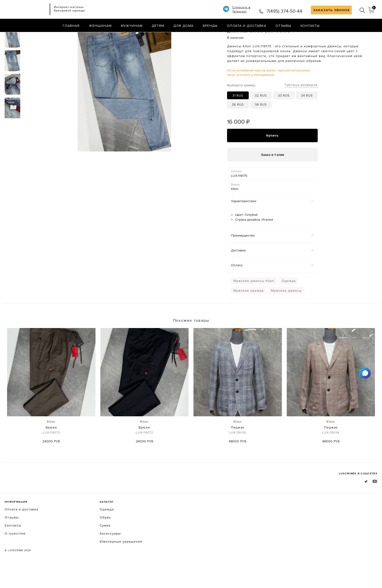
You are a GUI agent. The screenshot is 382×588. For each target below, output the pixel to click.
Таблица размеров (301, 105)
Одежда (289, 301)
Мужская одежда (248, 311)
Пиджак (238, 448)
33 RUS (284, 116)
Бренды (210, 26)
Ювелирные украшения (121, 562)
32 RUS (261, 116)
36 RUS (238, 125)
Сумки (105, 546)
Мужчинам (132, 26)
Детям (158, 26)
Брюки (51, 448)
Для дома (183, 26)
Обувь (105, 538)
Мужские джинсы (286, 311)
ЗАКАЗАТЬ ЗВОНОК (331, 10)
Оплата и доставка (247, 26)
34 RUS (307, 116)
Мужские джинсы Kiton (254, 301)
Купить (272, 156)
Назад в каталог (362, 36)
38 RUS (261, 125)
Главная (71, 26)
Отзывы (283, 26)
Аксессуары (110, 554)
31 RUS (238, 116)
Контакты (310, 26)
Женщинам (100, 26)
